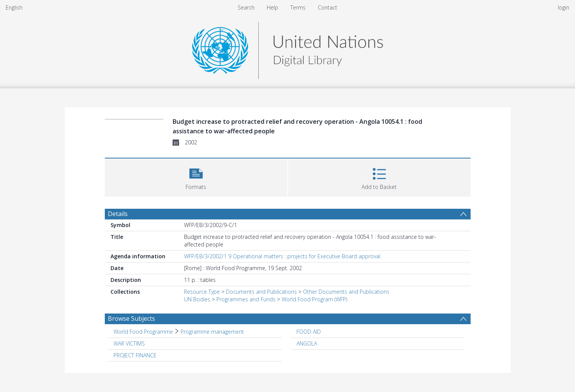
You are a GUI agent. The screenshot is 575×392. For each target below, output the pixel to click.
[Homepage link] (287, 48)
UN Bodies (197, 299)
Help (272, 7)
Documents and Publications (261, 292)
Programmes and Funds (246, 299)
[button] (196, 177)
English (14, 7)
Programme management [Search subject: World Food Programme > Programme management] (212, 332)
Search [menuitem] (246, 7)
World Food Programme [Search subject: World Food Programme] (143, 332)
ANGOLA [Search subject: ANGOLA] (307, 343)
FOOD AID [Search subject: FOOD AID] (309, 332)
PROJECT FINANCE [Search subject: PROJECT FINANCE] (135, 355)
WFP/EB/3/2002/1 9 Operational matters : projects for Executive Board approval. (283, 256)
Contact (328, 7)
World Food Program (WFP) (314, 299)
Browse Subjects (131, 318)
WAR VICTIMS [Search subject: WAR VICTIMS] (129, 343)
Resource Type (202, 292)
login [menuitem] (564, 7)
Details (118, 214)
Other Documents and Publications (346, 292)
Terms (298, 7)
